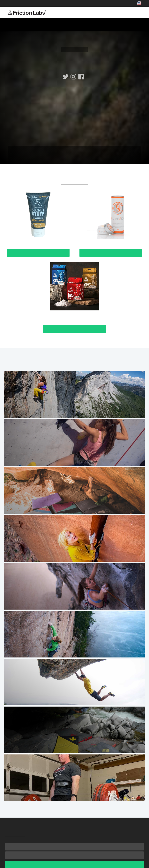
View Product (38, 253)
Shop (40, 3)
